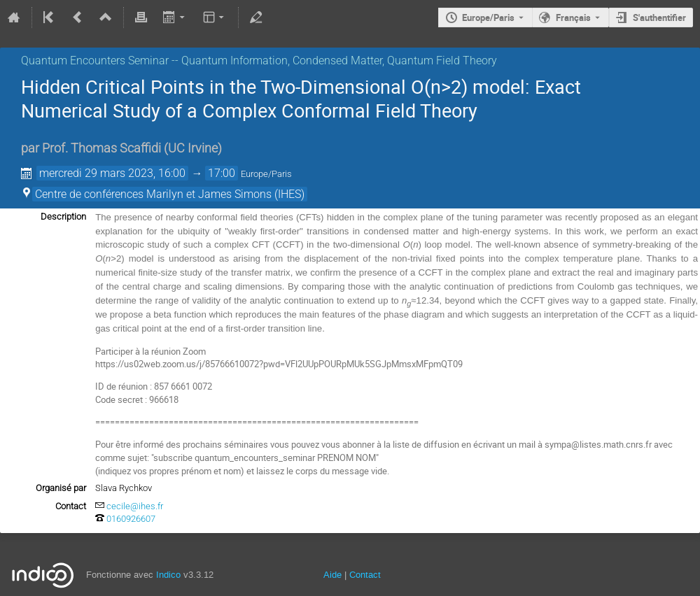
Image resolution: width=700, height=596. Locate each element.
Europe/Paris (488, 17)
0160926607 (131, 519)
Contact (365, 575)
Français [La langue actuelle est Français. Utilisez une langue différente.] (573, 17)
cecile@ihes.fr (135, 506)
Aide (332, 575)
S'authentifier (659, 17)
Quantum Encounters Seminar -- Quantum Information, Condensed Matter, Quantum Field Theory (259, 61)
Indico (168, 575)
